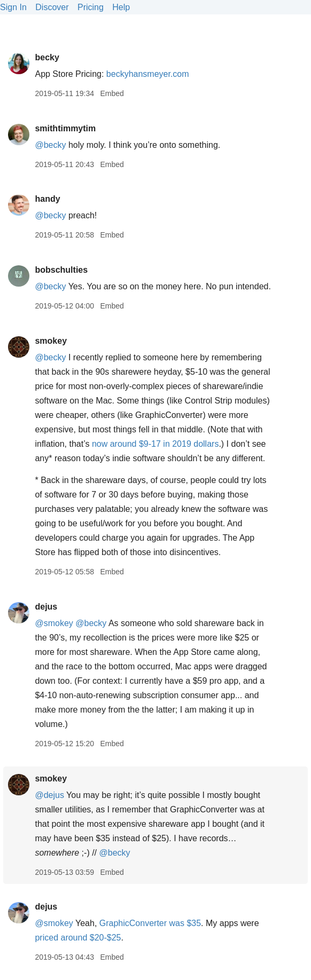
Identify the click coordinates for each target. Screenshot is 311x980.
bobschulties (61, 270)
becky (47, 57)
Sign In (13, 7)
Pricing (91, 7)
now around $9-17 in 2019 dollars (155, 444)
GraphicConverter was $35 (150, 923)
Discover (52, 7)
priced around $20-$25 (78, 938)
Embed (112, 93)
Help (121, 7)
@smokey (54, 623)
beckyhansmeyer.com (148, 74)
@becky (50, 145)
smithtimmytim (65, 128)
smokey (51, 341)
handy (47, 199)
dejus (46, 607)
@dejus (49, 795)
